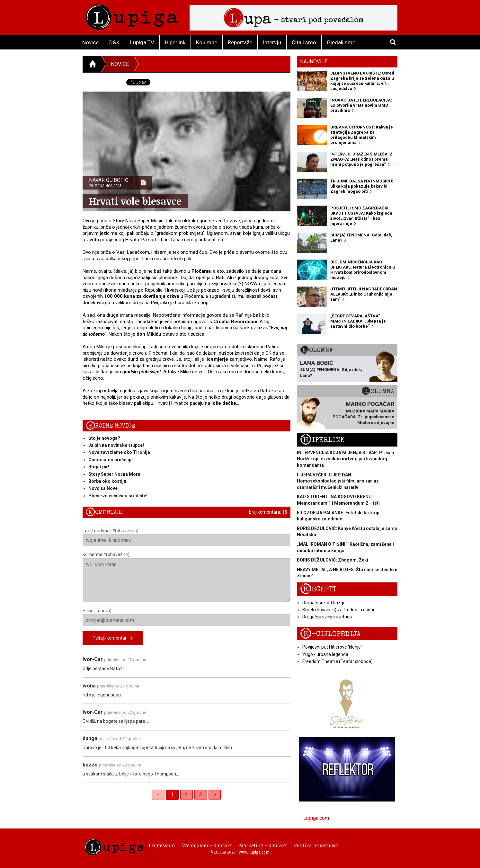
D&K (114, 42)
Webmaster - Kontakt (207, 845)
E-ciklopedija (330, 634)
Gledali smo (341, 42)
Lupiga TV (142, 42)
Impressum (162, 845)
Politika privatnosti (316, 845)
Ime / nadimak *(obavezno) (187, 537)
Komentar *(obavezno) (187, 577)
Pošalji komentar (113, 638)
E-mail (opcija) (187, 617)
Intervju (272, 42)
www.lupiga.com (254, 852)
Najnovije (314, 62)
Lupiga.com (316, 818)
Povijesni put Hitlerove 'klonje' (332, 647)
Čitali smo (304, 42)
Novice (90, 42)
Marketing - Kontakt (263, 845)
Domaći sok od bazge (324, 603)
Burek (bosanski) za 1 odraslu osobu (339, 610)
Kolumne (207, 42)
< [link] (158, 795)
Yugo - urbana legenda (325, 654)
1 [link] (172, 795)
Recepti (318, 589)
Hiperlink (175, 42)
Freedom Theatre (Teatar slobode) (338, 661)
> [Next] (215, 795)
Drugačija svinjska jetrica (327, 617)
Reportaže (240, 42)
